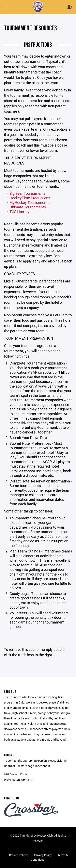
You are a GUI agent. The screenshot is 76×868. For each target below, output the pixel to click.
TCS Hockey (19, 212)
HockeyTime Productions (30, 198)
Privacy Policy (43, 855)
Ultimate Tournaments (28, 207)
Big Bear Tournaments (27, 193)
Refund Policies (19, 855)
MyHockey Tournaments (29, 202)
